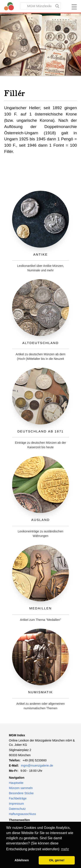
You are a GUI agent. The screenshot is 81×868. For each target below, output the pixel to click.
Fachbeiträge (18, 798)
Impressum (16, 804)
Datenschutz (17, 809)
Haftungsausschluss (22, 814)
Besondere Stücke (21, 793)
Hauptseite (16, 783)
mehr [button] (65, 849)
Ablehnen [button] (22, 860)
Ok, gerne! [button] (57, 860)
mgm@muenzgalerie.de (37, 766)
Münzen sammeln (21, 788)
